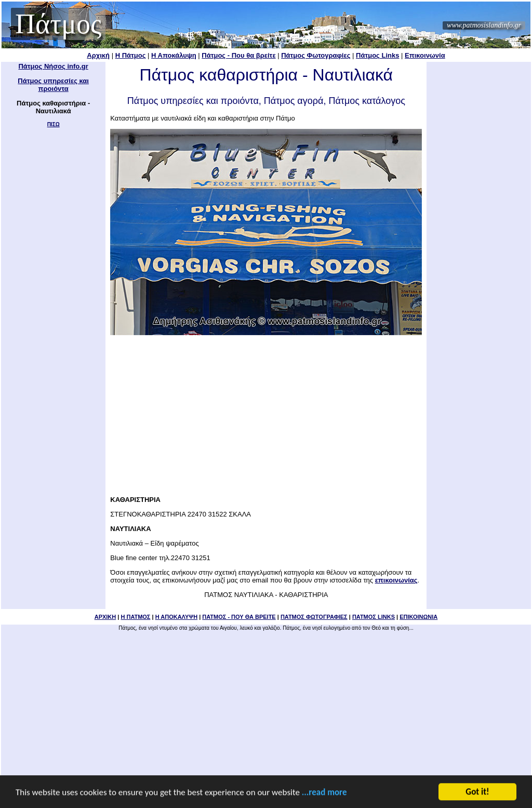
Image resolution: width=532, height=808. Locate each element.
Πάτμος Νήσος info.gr (53, 66)
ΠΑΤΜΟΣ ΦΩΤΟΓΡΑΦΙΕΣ (314, 617)
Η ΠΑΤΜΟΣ (135, 617)
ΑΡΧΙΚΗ (105, 617)
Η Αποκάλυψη (174, 55)
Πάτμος (58, 24)
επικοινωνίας (396, 580)
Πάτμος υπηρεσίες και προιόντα (53, 85)
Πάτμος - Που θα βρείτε (238, 55)
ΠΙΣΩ (54, 124)
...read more (324, 793)
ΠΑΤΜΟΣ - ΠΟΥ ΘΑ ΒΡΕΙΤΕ (239, 617)
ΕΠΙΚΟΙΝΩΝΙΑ (418, 617)
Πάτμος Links (377, 55)
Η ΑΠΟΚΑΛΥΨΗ (176, 617)
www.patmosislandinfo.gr (484, 25)
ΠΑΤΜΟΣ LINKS (374, 617)
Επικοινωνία (425, 55)
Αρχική (98, 55)
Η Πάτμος (131, 55)
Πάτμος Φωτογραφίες (316, 55)
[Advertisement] (266, 412)
